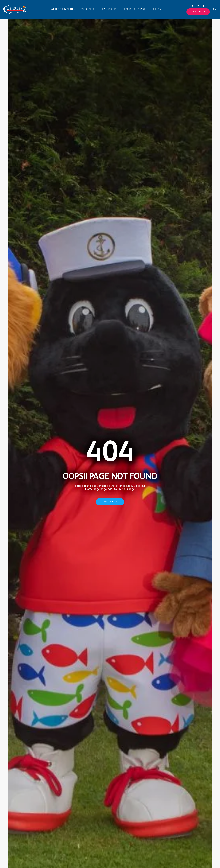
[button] (198, 12)
